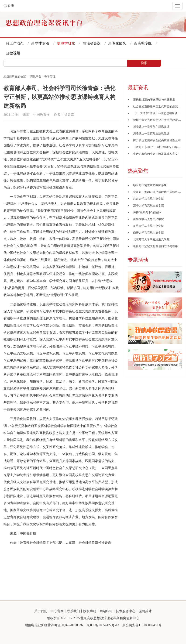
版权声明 (90, 611)
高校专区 (145, 43)
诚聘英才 (145, 611)
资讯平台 (36, 76)
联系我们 (73, 611)
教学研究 (68, 43)
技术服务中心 (126, 611)
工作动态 (17, 43)
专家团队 (119, 43)
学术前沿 (42, 43)
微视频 (15, 53)
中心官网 (57, 611)
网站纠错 (106, 611)
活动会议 (93, 43)
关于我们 (41, 611)
